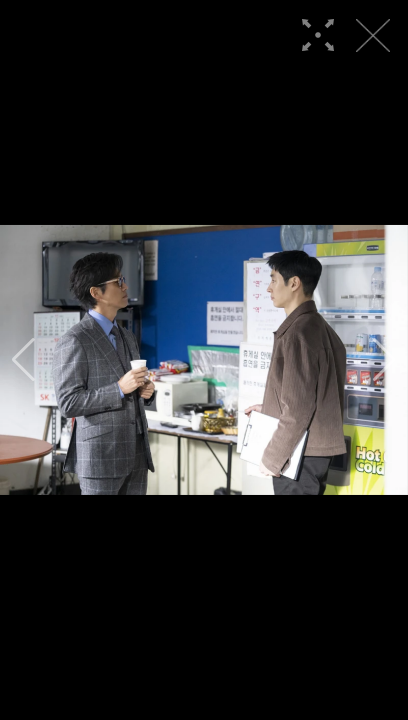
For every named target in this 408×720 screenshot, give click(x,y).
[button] (23, 360)
